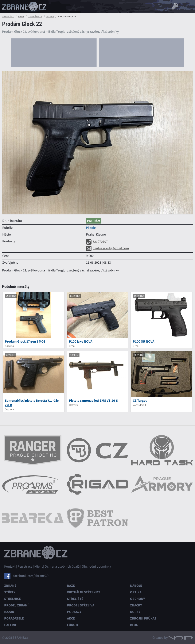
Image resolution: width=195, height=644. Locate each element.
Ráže (71, 586)
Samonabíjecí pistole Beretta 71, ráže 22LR (32, 403)
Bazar (21, 16)
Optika (136, 592)
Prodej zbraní (16, 605)
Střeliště (75, 599)
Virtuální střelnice (84, 592)
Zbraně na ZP (35, 16)
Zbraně (10, 586)
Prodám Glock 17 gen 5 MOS (25, 341)
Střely (10, 592)
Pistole (50, 16)
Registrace (25, 567)
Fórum (73, 625)
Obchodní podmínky (96, 567)
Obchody (137, 599)
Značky (136, 605)
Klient (38, 567)
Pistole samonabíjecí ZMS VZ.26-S (93, 401)
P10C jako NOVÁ (81, 341)
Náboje (136, 586)
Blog (134, 625)
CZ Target (140, 401)
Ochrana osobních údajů (62, 567)
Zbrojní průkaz (143, 618)
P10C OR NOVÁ (144, 341)
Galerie (11, 625)
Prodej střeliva (81, 605)
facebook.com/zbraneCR (31, 576)
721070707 (97, 242)
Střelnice (13, 599)
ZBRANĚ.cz (8, 16)
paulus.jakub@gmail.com (107, 248)
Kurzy (135, 612)
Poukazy (74, 612)
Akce (71, 618)
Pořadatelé (14, 618)
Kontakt (10, 567)
